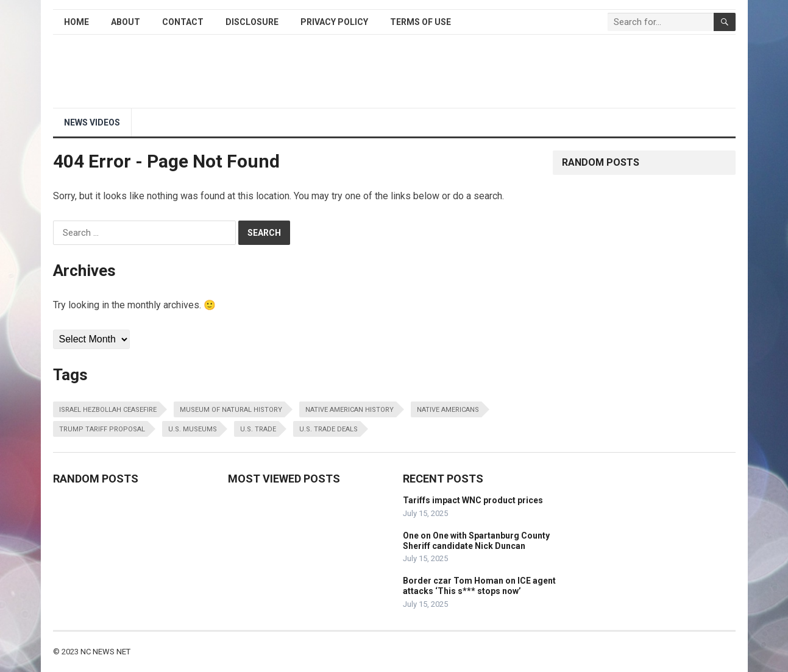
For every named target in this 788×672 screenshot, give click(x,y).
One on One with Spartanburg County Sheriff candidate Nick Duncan (476, 541)
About (126, 22)
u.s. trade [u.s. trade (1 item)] (258, 429)
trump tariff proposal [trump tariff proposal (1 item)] (102, 429)
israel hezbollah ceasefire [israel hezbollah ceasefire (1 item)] (108, 410)
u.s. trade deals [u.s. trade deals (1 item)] (328, 429)
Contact (183, 22)
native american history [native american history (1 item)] (350, 410)
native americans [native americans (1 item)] (448, 410)
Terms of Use (421, 22)
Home (76, 22)
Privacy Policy (334, 22)
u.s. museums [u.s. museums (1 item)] (193, 429)
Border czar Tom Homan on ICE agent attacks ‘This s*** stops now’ (479, 586)
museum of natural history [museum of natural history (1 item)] (231, 410)
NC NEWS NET (105, 652)
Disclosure (252, 22)
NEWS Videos (92, 122)
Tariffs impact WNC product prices (473, 500)
